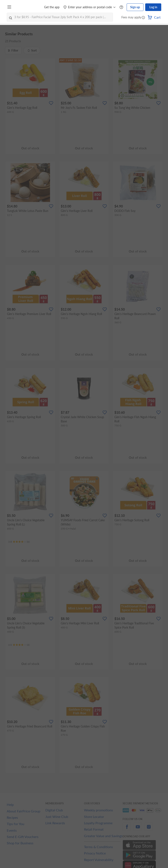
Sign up (135, 7)
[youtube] (138, 829)
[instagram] (149, 829)
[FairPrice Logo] (25, 7)
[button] (143, 18)
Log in (153, 7)
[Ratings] (19, 542)
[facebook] (127, 829)
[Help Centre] (121, 7)
